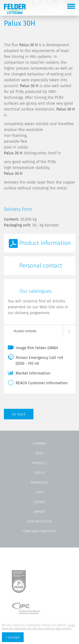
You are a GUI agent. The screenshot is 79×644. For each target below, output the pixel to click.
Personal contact (41, 266)
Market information (29, 373)
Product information (45, 243)
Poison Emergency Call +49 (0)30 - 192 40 (35, 360)
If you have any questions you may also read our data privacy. (38, 627)
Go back (19, 414)
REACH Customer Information (38, 383)
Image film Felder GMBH (33, 347)
